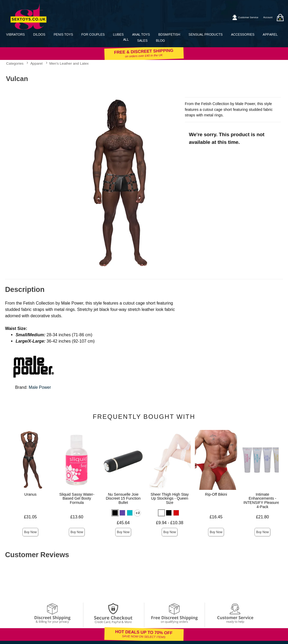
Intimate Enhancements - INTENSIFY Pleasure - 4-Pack (262, 501)
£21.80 (263, 517)
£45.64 (123, 523)
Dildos (39, 34)
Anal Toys (141, 34)
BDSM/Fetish (169, 34)
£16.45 (216, 517)
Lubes (118, 34)
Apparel (270, 34)
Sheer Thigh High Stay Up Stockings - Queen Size (170, 499)
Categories (15, 63)
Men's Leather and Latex (69, 63)
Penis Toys (63, 34)
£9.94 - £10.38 (170, 523)
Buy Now (30, 532)
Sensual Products (206, 34)
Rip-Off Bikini (216, 494)
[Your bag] (280, 18)
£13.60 (77, 517)
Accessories (243, 34)
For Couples (93, 34)
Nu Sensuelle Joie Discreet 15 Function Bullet (123, 499)
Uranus (30, 494)
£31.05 (30, 517)
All (126, 39)
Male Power (40, 387)
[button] (115, 513)
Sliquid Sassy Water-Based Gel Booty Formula (77, 499)
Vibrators (15, 34)
